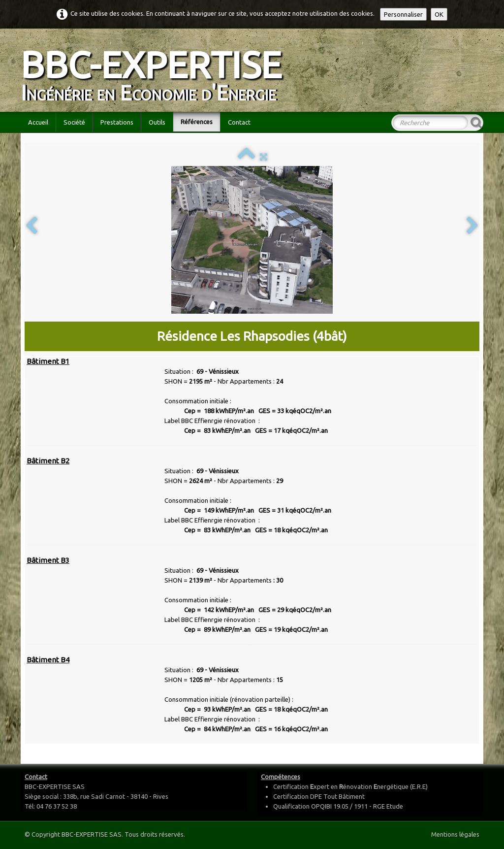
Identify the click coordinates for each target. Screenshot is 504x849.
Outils (157, 122)
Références (197, 122)
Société (74, 122)
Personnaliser (403, 14)
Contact (239, 122)
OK (439, 14)
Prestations (117, 122)
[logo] (155, 69)
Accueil (38, 122)
